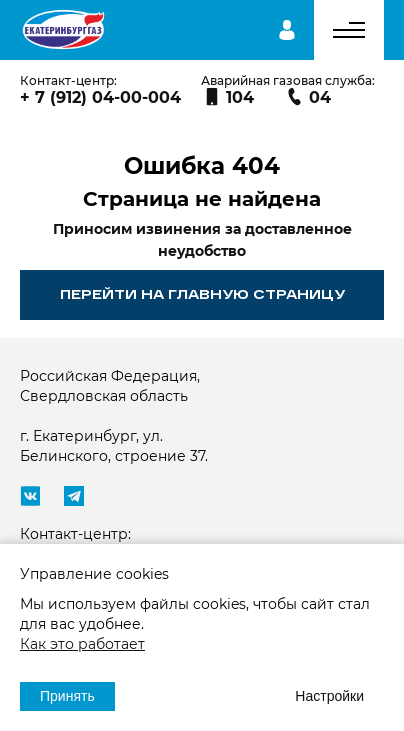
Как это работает (82, 644)
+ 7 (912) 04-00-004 (100, 97)
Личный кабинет (287, 30)
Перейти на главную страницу (202, 294)
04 (308, 97)
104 (228, 97)
